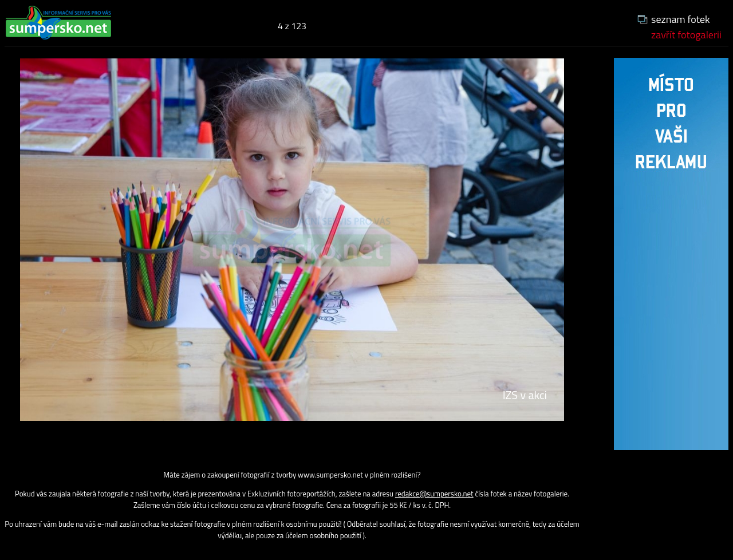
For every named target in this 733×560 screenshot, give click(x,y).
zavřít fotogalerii (686, 35)
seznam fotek (681, 19)
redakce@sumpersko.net (434, 494)
